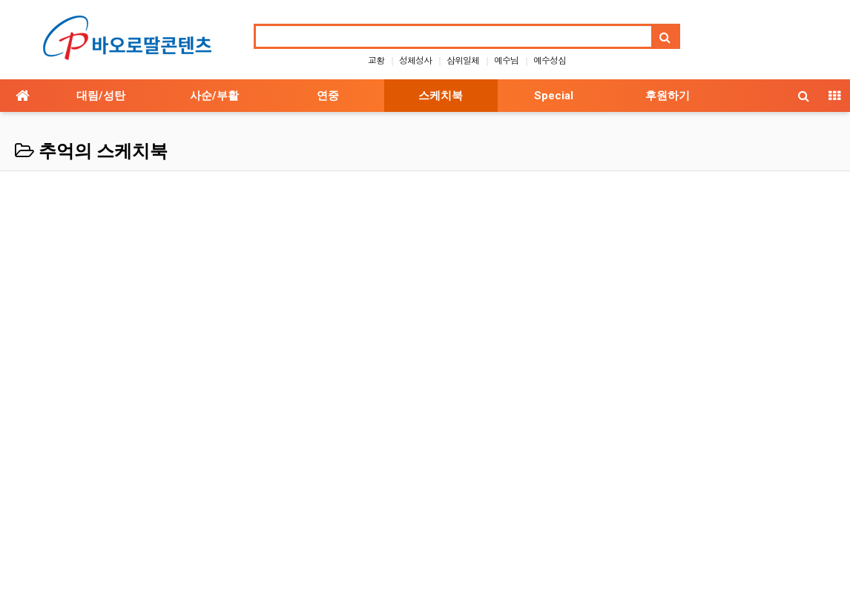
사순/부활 (214, 96)
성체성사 (415, 60)
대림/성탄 (101, 96)
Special (554, 96)
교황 (376, 60)
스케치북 (441, 96)
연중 (328, 96)
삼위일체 (463, 60)
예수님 (506, 60)
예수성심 (550, 60)
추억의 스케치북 (91, 151)
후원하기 (668, 96)
